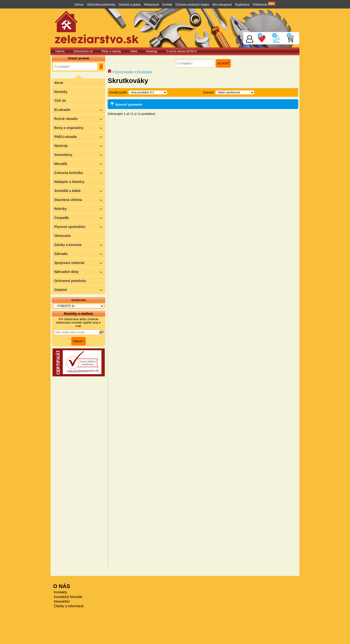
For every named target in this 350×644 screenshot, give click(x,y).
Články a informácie (69, 606)
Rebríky (80, 209)
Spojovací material (80, 263)
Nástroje (80, 146)
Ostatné (80, 290)
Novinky (61, 92)
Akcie (59, 83)
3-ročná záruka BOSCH (181, 51)
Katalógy (152, 51)
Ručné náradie (80, 119)
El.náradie (80, 110)
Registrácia (242, 5)
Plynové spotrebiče (80, 227)
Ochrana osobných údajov (192, 5)
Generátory (80, 155)
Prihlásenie (260, 5)
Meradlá (80, 164)
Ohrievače (62, 236)
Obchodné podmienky (101, 5)
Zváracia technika (80, 173)
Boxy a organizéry (80, 128)
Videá (133, 51)
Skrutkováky (144, 72)
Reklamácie (152, 5)
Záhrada (80, 254)
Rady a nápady (111, 51)
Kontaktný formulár (68, 597)
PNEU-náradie (80, 137)
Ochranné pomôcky (70, 281)
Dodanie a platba (130, 5)
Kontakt (167, 5)
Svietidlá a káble (80, 191)
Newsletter (62, 601)
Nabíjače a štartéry (69, 182)
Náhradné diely (80, 272)
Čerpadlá (80, 218)
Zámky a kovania (80, 245)
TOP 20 (60, 101)
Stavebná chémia (80, 200)
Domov (79, 5)
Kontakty (61, 592)
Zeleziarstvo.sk (83, 51)
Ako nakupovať (222, 5)
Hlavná (60, 51)
